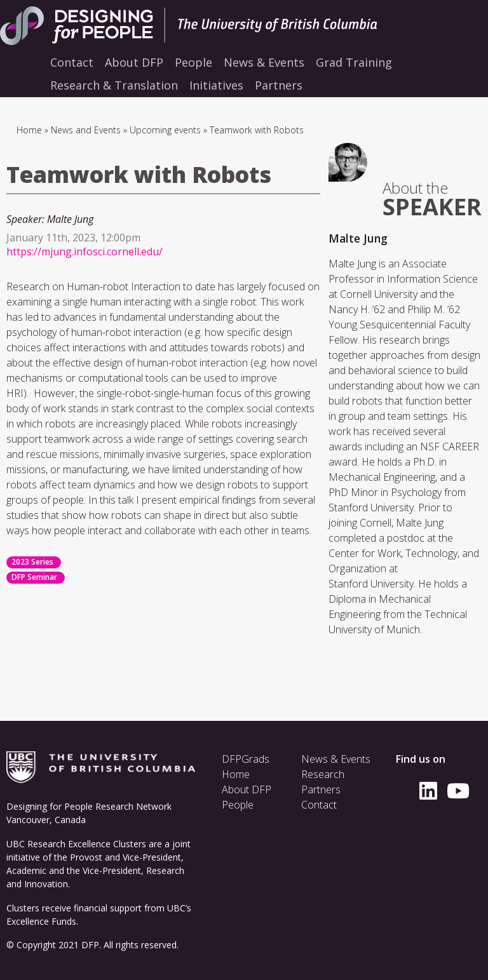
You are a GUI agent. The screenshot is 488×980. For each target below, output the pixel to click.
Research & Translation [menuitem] (114, 85)
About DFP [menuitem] (134, 62)
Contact (319, 805)
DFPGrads (246, 759)
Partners (321, 789)
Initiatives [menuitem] (216, 85)
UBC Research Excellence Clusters (76, 844)
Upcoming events (165, 130)
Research (323, 774)
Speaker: (25, 219)
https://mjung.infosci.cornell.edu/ (85, 252)
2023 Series (32, 562)
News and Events (86, 130)
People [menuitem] (193, 62)
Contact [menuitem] (72, 62)
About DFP (247, 789)
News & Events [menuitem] (264, 62)
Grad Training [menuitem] (354, 62)
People (238, 805)
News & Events (336, 759)
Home (29, 130)
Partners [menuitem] (279, 85)
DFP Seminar (34, 577)
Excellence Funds (41, 921)
